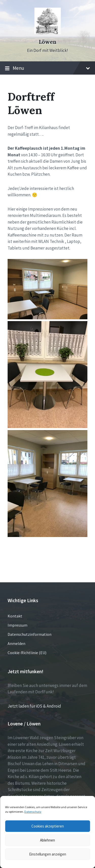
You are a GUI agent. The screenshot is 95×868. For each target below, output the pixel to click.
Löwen (48, 42)
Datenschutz (33, 812)
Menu (48, 68)
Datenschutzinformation (30, 634)
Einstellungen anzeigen (48, 854)
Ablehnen (48, 840)
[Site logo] (48, 33)
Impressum (17, 625)
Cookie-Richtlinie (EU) (27, 653)
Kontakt (15, 616)
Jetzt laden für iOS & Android (34, 706)
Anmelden (16, 643)
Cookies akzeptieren (48, 826)
